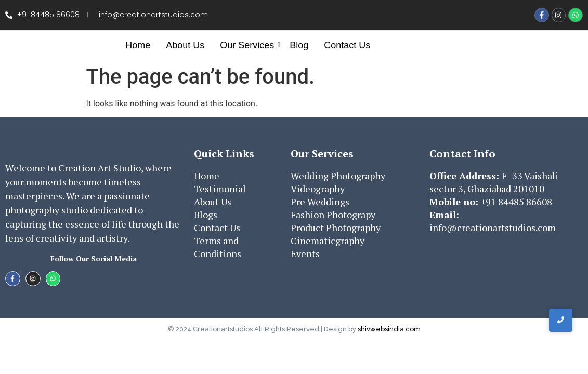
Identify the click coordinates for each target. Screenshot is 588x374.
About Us (185, 45)
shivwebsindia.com (389, 329)
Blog (299, 45)
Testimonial (220, 189)
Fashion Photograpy (333, 215)
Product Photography (336, 228)
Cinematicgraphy (328, 241)
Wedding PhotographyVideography (338, 182)
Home (138, 45)
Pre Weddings (320, 202)
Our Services (248, 45)
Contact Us (347, 45)
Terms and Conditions (218, 247)
